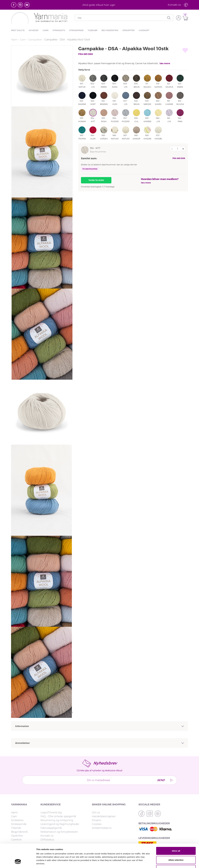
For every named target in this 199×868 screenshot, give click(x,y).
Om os (96, 813)
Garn (45, 30)
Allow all (176, 832)
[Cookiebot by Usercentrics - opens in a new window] (18, 863)
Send (160, 780)
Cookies (97, 824)
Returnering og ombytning (57, 820)
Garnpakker (36, 40)
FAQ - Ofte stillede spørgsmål (58, 816)
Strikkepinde (76, 30)
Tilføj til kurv (96, 180)
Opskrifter (129, 30)
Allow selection (176, 841)
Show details (145, 863)
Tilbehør (93, 30)
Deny (176, 850)
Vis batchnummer (90, 169)
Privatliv (96, 820)
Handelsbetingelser (104, 816)
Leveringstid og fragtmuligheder (60, 824)
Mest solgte (18, 30)
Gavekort (144, 30)
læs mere (165, 63)
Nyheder (34, 30)
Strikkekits (59, 30)
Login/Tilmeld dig (51, 813)
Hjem (14, 40)
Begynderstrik (110, 30)
